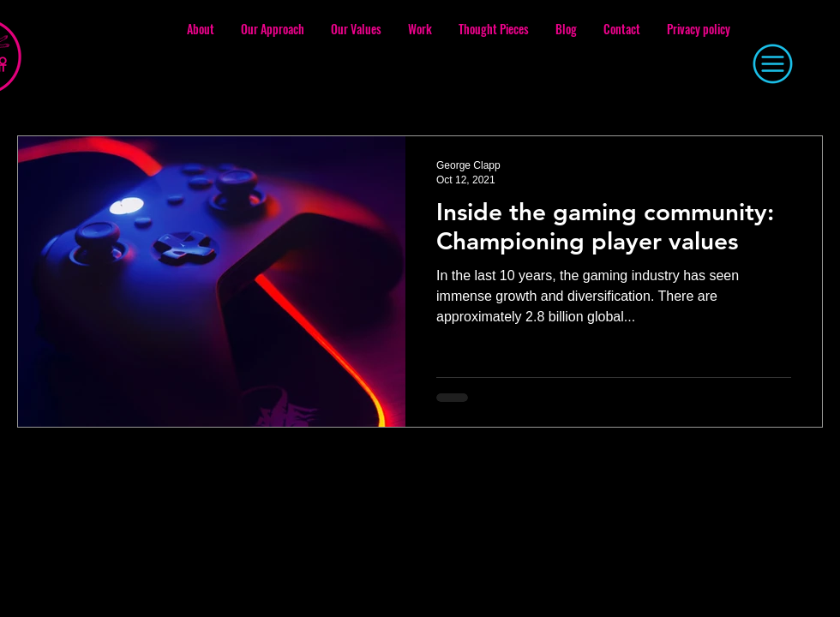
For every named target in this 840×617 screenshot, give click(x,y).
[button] (772, 64)
